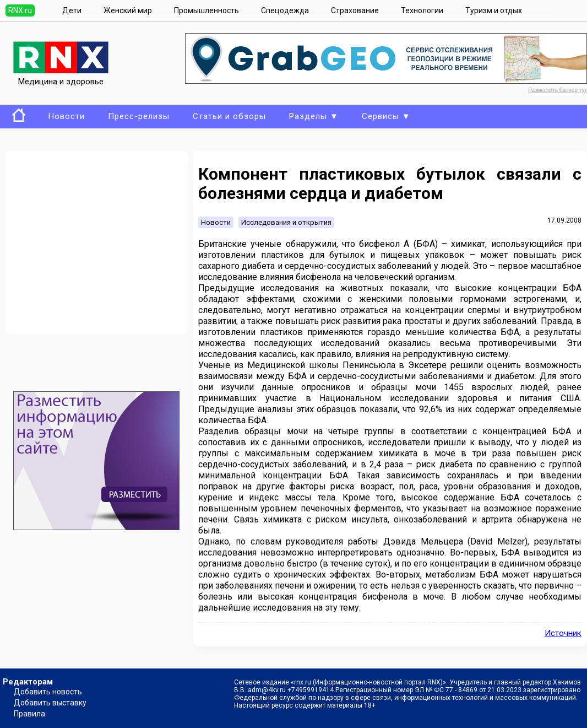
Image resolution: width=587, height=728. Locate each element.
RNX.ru (20, 10)
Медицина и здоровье (61, 77)
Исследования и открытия (286, 222)
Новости (67, 116)
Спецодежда (285, 10)
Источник (563, 633)
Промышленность (206, 10)
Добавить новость (48, 692)
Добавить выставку (50, 703)
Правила (29, 714)
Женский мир (128, 10)
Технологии (422, 10)
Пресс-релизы (139, 116)
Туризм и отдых (494, 10)
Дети (72, 10)
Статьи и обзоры (229, 116)
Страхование (355, 10)
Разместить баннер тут (558, 90)
